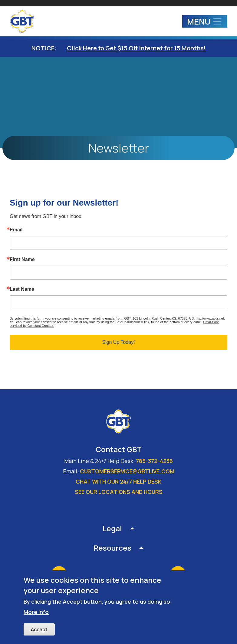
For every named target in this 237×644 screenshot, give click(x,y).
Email (16, 230)
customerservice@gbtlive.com (127, 471)
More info (36, 612)
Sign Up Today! (118, 342)
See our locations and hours (119, 492)
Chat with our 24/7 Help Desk (118, 481)
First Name (22, 260)
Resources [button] (112, 548)
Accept (39, 629)
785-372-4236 (154, 461)
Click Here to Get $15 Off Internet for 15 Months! (136, 48)
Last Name (22, 289)
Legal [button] (112, 528)
